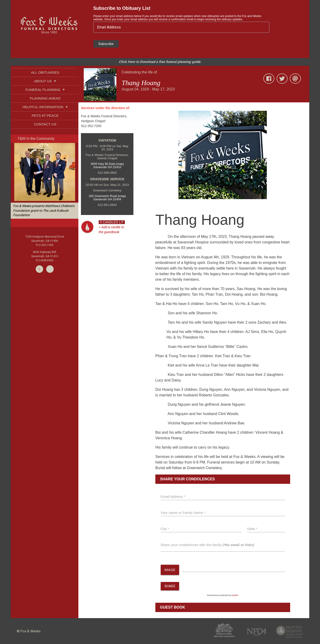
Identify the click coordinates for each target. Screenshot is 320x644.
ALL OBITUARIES (45, 72)
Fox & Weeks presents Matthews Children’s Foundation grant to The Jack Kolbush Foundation (44, 210)
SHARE (170, 586)
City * (165, 529)
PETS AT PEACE (45, 116)
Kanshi (235, 596)
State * (252, 529)
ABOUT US (45, 81)
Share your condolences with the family (207, 545)
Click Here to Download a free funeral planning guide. (160, 62)
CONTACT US (45, 124)
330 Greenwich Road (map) (107, 196)
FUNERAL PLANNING (45, 90)
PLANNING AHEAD (45, 98)
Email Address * (173, 497)
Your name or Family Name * (183, 513)
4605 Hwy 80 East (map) (107, 164)
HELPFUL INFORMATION (45, 107)
